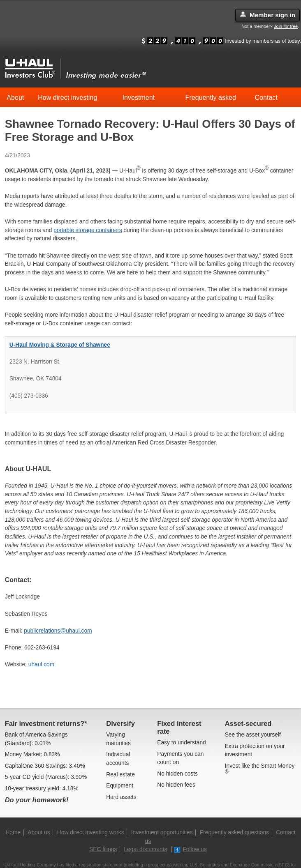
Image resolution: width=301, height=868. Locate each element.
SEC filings (103, 849)
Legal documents (146, 849)
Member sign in (267, 15)
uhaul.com (41, 664)
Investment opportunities (162, 832)
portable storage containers (88, 230)
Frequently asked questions (234, 832)
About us (39, 832)
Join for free (286, 26)
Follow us (190, 849)
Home (13, 832)
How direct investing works (91, 832)
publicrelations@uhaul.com (58, 631)
